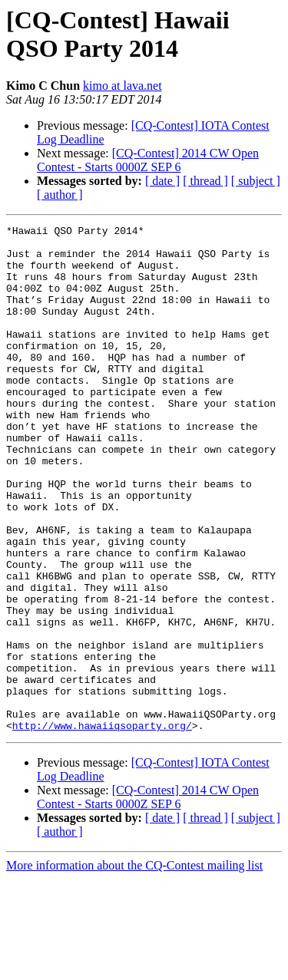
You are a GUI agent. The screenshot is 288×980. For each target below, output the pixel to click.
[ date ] (162, 181)
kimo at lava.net (122, 86)
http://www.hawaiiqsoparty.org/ (102, 827)
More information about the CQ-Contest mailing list (134, 967)
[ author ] (60, 195)
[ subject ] (256, 181)
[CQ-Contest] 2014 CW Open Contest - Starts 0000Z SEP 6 (148, 160)
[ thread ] (205, 181)
